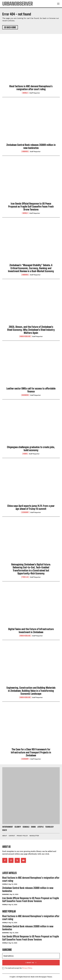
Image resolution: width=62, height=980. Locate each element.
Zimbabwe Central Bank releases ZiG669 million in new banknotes (31, 146)
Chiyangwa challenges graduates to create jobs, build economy (31, 449)
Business (25, 395)
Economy (25, 512)
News (25, 454)
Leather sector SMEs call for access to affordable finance (31, 390)
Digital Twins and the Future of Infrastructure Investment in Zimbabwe (31, 631)
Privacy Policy (27, 968)
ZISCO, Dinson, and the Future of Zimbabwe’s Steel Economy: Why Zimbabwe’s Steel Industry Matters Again (31, 330)
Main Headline (25, 336)
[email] (31, 956)
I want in (31, 963)
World (25, 93)
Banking (25, 151)
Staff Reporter (35, 93)
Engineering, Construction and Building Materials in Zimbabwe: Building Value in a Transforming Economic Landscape (31, 691)
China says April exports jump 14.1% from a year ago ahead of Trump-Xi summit (31, 507)
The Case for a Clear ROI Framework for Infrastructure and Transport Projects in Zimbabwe (31, 752)
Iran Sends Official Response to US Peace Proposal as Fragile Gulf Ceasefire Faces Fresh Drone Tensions (31, 207)
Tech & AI (25, 577)
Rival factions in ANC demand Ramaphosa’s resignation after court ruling (31, 88)
